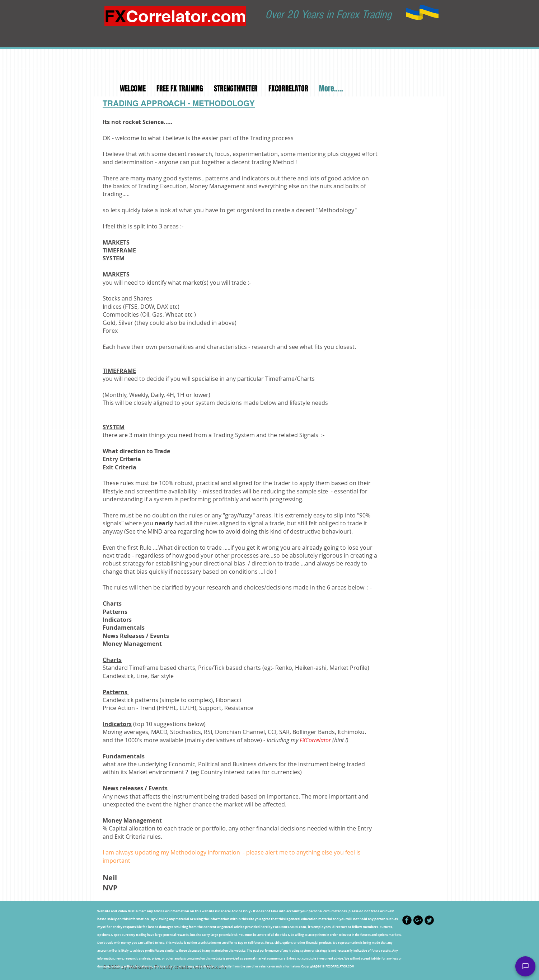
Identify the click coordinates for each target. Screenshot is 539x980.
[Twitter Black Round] (429, 920)
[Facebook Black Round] (407, 920)
